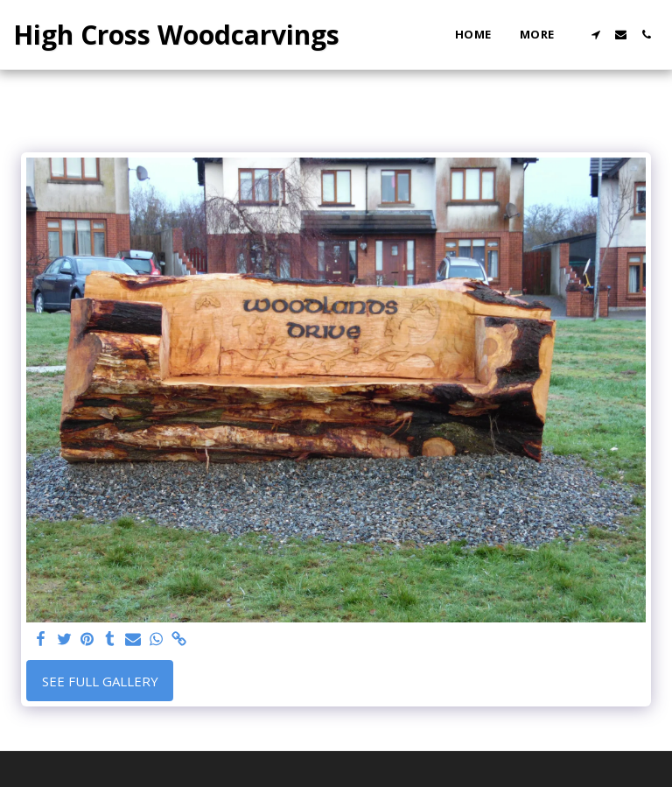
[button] (595, 35)
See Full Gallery (100, 681)
